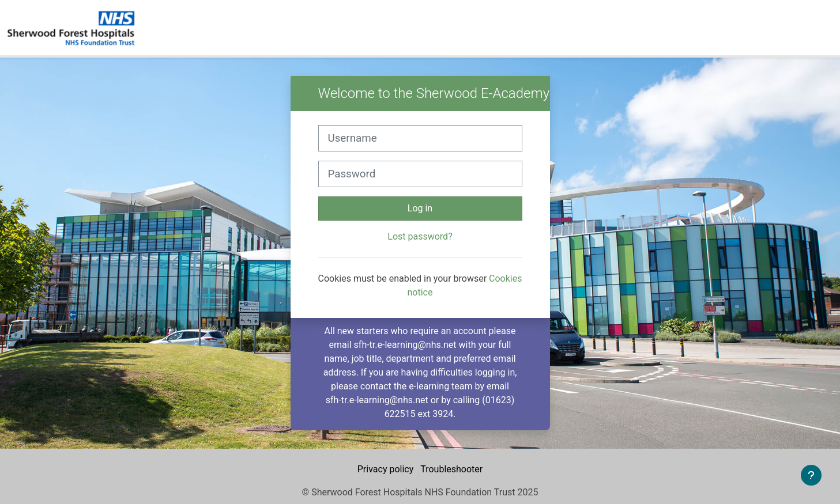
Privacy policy (387, 469)
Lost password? (420, 236)
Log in (420, 208)
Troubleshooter (451, 469)
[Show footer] (811, 475)
